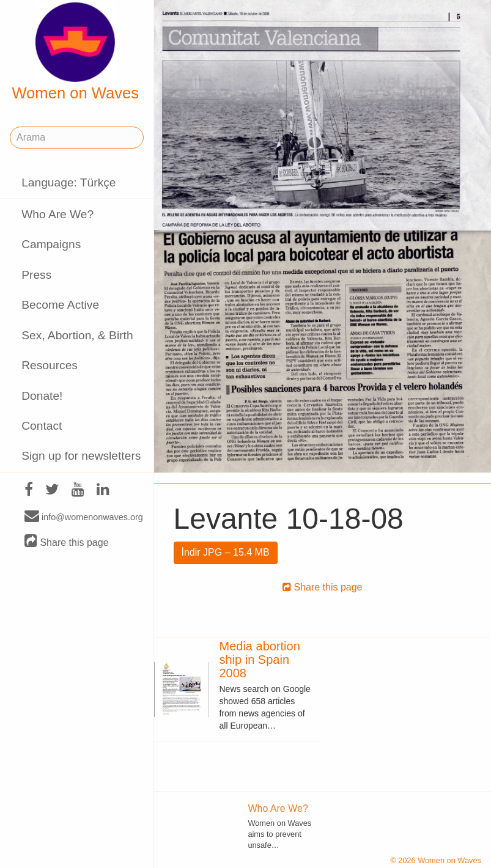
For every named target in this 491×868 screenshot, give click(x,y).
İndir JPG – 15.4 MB (226, 552)
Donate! (42, 396)
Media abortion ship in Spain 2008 (259, 660)
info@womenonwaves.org (84, 517)
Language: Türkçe (68, 182)
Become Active (60, 305)
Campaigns (51, 244)
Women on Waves (75, 52)
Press (36, 275)
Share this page (67, 542)
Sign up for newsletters (81, 456)
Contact (42, 426)
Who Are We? (57, 214)
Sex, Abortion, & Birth (77, 335)
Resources (50, 365)
